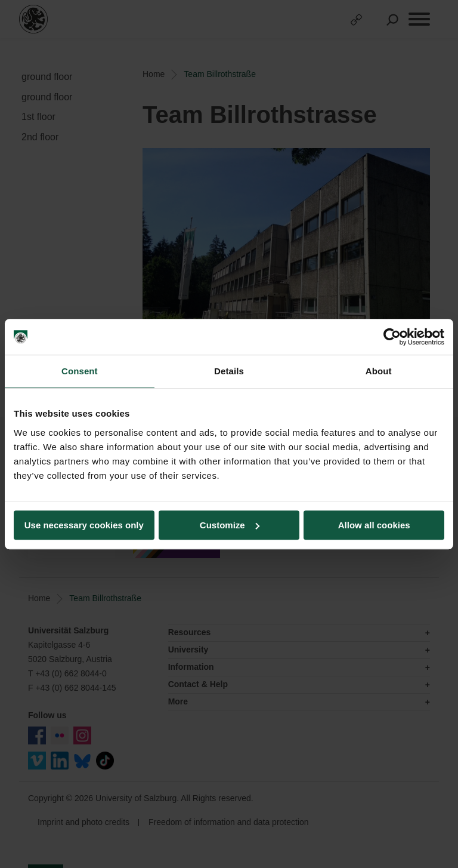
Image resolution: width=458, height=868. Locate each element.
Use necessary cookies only (84, 525)
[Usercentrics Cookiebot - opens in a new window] (392, 337)
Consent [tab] (80, 371)
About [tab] (379, 371)
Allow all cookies (374, 525)
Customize (230, 525)
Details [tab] (229, 371)
